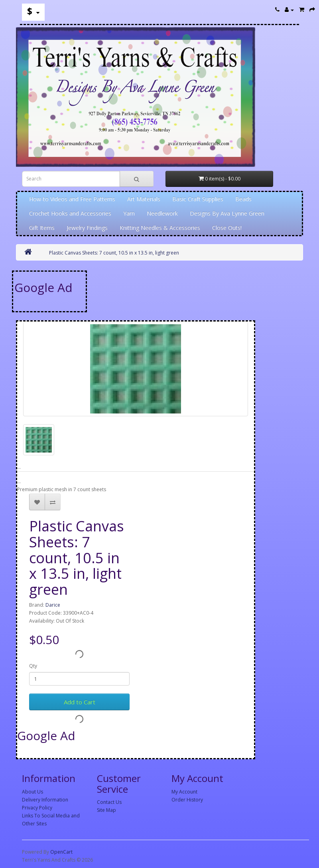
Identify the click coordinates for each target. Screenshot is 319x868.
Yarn (129, 213)
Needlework (162, 213)
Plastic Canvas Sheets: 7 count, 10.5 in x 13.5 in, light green (114, 253)
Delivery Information (45, 800)
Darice (53, 605)
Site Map (106, 810)
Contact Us (109, 802)
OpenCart (61, 852)
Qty (33, 666)
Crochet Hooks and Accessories (70, 213)
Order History (187, 800)
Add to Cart (80, 702)
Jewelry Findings (87, 228)
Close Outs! (227, 228)
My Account (184, 792)
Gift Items (42, 228)
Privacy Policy (37, 808)
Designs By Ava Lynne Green (227, 213)
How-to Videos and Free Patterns (72, 199)
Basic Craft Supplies (198, 199)
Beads (243, 199)
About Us (32, 792)
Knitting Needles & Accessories (160, 228)
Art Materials (144, 199)
